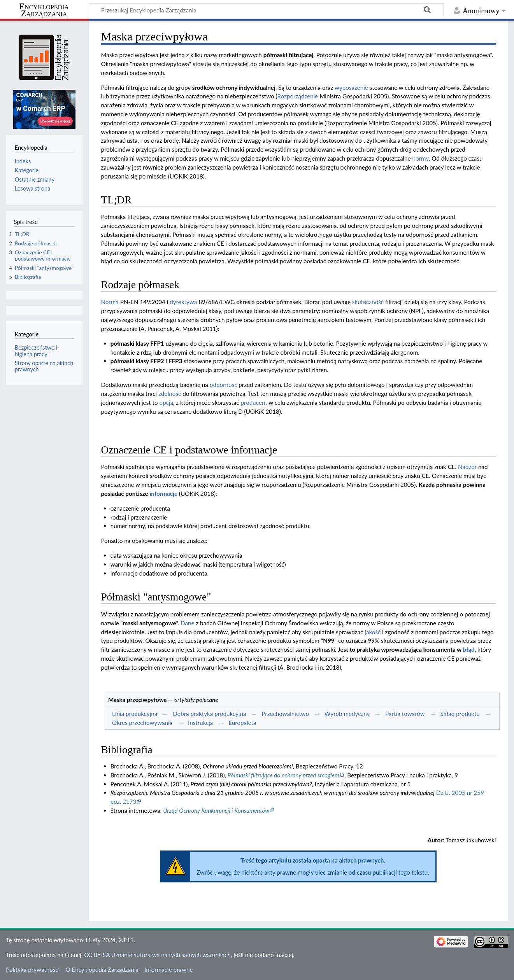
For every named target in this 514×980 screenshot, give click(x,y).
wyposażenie (351, 87)
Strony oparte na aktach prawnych (44, 366)
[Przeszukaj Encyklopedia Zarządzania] (266, 10)
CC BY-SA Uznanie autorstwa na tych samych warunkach (157, 955)
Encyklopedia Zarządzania (44, 10)
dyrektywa (183, 302)
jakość (373, 632)
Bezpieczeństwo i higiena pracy (36, 351)
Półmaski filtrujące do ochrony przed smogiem (283, 775)
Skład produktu (460, 714)
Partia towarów (405, 714)
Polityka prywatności (33, 969)
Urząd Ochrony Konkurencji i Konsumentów (216, 810)
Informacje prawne (168, 969)
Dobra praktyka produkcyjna (209, 714)
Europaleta (242, 723)
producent (254, 402)
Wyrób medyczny (347, 714)
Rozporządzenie (298, 96)
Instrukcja (200, 723)
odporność (224, 385)
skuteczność (368, 302)
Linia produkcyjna (135, 714)
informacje (163, 493)
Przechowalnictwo (285, 714)
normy (421, 158)
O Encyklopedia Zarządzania (102, 969)
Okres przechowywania (142, 723)
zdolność (170, 394)
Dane (187, 623)
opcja (166, 402)
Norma (110, 302)
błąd (469, 649)
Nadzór (467, 467)
